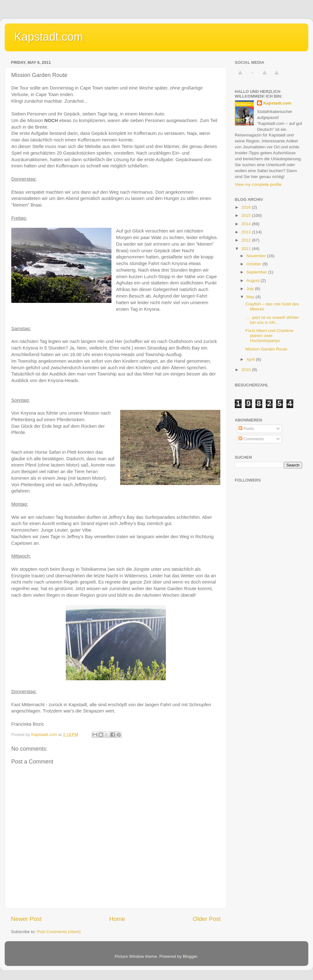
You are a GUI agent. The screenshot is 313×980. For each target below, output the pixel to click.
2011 (247, 249)
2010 (247, 370)
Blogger (190, 956)
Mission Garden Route (266, 349)
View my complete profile (258, 184)
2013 (247, 232)
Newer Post (26, 919)
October (254, 264)
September (257, 272)
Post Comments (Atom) (59, 932)
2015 (247, 215)
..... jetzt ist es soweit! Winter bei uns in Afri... (272, 320)
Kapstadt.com (49, 37)
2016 (247, 207)
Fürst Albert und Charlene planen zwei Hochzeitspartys (269, 336)
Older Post (207, 919)
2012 (247, 240)
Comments (251, 439)
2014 (247, 224)
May (251, 297)
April (251, 359)
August (254, 281)
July (251, 289)
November (257, 256)
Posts (246, 429)
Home (117, 919)
